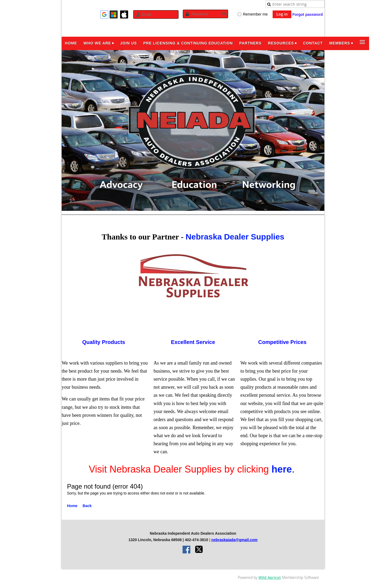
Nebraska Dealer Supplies (235, 237)
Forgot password (307, 14)
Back (87, 506)
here (282, 469)
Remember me (255, 14)
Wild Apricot (270, 577)
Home (72, 506)
